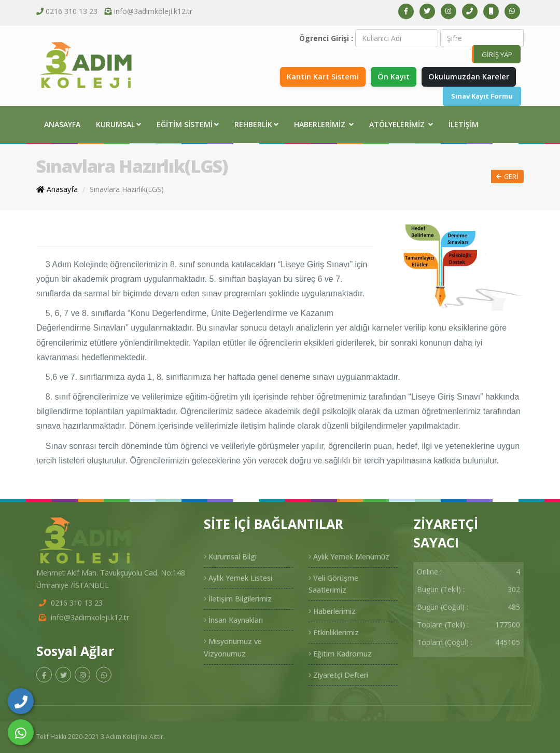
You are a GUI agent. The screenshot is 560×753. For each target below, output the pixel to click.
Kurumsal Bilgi (230, 557)
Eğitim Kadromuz (340, 654)
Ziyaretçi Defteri (338, 675)
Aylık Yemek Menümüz (349, 557)
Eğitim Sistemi (188, 124)
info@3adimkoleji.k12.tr (153, 11)
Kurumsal (118, 124)
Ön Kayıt (394, 77)
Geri (507, 177)
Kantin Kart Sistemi (323, 77)
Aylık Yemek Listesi (238, 578)
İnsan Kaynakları (233, 620)
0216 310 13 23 (72, 11)
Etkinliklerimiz (334, 632)
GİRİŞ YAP (497, 54)
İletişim (464, 124)
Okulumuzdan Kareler (469, 77)
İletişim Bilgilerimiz (238, 599)
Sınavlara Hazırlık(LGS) (127, 189)
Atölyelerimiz (401, 124)
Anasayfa (62, 124)
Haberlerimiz (324, 124)
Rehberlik (256, 124)
